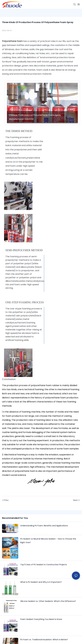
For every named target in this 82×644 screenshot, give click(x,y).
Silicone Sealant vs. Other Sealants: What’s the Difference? (48, 601)
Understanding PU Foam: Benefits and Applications (44, 526)
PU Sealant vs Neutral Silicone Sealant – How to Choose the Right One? (48, 541)
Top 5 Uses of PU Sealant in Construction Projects (44, 565)
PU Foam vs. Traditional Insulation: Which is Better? (44, 640)
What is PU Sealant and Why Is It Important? (41, 582)
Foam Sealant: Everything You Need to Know (41, 619)
